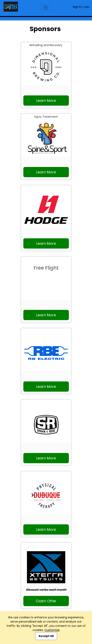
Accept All (46, 636)
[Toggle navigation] (46, 8)
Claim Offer (46, 601)
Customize (52, 630)
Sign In (77, 7)
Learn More (46, 101)
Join (87, 7)
